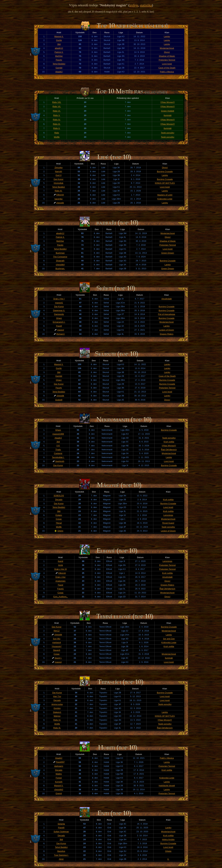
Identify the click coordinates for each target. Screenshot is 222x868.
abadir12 (59, 48)
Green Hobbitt (168, 111)
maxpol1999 (58, 434)
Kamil (60, 561)
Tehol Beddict (59, 64)
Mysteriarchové (167, 48)
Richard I (61, 334)
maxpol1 (59, 303)
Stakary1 (57, 712)
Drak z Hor (60, 577)
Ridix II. (57, 128)
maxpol (61, 330)
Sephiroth (60, 461)
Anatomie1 (60, 581)
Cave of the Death (167, 68)
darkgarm (59, 766)
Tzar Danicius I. (61, 855)
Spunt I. (58, 658)
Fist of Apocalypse (167, 314)
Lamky (167, 36)
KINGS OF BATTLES (165, 183)
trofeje (134, 5)
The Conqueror (60, 257)
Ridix (57, 133)
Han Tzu (57, 696)
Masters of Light (165, 195)
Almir (61, 859)
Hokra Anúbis (168, 839)
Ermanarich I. (59, 322)
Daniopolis (59, 314)
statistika (146, 5)
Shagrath (60, 261)
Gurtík (59, 40)
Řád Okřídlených (169, 450)
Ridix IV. (57, 120)
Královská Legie (165, 199)
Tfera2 (59, 523)
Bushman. (60, 269)
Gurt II (58, 175)
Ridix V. (57, 115)
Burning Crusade (165, 171)
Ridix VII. (57, 106)
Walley (59, 774)
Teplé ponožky (167, 133)
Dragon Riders (167, 334)
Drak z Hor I (59, 299)
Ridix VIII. (57, 102)
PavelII (61, 828)
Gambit (59, 68)
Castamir (58, 453)
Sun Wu (57, 639)
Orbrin (60, 531)
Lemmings (168, 515)
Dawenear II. (59, 310)
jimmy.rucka (57, 704)
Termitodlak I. (58, 457)
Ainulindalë (166, 299)
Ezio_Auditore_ (60, 597)
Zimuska (58, 168)
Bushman (60, 253)
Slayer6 (57, 650)
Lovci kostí (167, 64)
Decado (59, 500)
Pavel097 (60, 762)
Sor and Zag (169, 639)
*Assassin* (57, 646)
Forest (59, 778)
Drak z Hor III (61, 569)
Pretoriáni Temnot (167, 60)
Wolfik (57, 137)
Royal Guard (168, 523)
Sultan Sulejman (61, 832)
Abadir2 (59, 72)
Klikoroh (60, 195)
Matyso (57, 716)
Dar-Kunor (58, 179)
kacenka (59, 199)
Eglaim (59, 515)
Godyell (59, 400)
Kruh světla (169, 442)
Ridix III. (57, 124)
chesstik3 (59, 790)
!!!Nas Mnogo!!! (168, 102)
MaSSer (59, 56)
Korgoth (59, 782)
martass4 (57, 642)
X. (168, 859)
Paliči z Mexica (167, 72)
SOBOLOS (59, 496)
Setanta (61, 824)
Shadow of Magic (167, 56)
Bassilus (61, 851)
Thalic (58, 450)
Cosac (59, 519)
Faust (60, 585)
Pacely (59, 60)
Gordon (57, 708)
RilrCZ (57, 631)
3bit (59, 44)
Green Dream (168, 253)
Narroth (58, 171)
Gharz (59, 318)
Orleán (168, 851)
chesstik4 (60, 265)
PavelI (59, 326)
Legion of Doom (167, 330)
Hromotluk (58, 183)
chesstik (60, 203)
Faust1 (61, 589)
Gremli (59, 793)
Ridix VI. (57, 111)
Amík (60, 565)
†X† (58, 446)
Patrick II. (59, 52)
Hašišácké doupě (167, 786)
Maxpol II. (59, 36)
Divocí (167, 52)
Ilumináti (168, 115)
